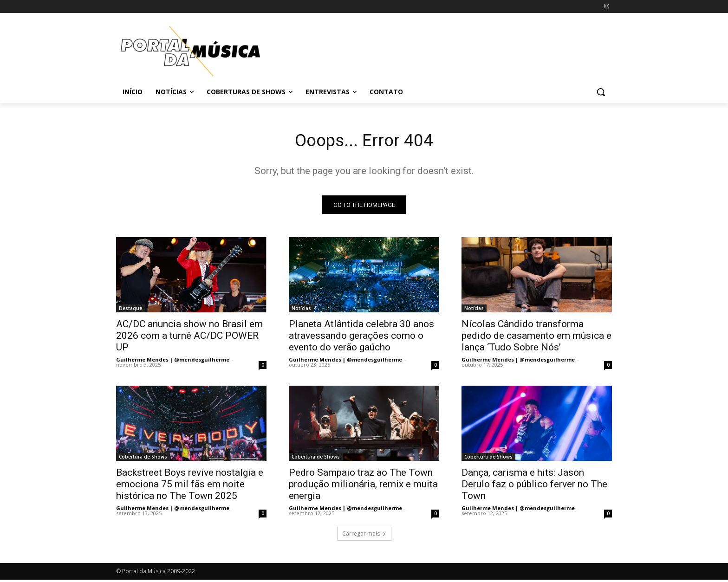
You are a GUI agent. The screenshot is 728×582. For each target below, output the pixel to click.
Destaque (130, 310)
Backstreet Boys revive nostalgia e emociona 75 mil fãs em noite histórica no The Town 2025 (190, 486)
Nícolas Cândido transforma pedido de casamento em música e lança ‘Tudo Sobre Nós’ (536, 338)
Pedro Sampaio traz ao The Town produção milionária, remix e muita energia (363, 486)
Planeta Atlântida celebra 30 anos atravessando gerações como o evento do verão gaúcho (361, 338)
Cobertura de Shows (143, 459)
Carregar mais (364, 536)
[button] (601, 92)
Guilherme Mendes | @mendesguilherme (173, 362)
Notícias (301, 310)
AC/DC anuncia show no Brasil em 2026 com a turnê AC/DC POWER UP (189, 338)
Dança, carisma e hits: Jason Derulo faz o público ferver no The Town (534, 486)
